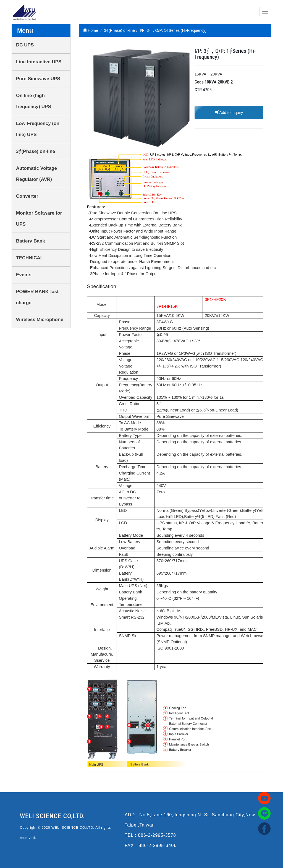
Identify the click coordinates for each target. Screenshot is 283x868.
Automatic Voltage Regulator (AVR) (36, 174)
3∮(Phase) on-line (36, 151)
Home (91, 30)
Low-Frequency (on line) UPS (38, 129)
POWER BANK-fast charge (37, 297)
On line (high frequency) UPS (34, 101)
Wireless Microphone (40, 320)
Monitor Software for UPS (39, 219)
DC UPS (25, 45)
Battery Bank (31, 241)
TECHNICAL (30, 258)
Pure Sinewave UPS (38, 79)
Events (24, 275)
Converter (27, 196)
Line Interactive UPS (39, 62)
